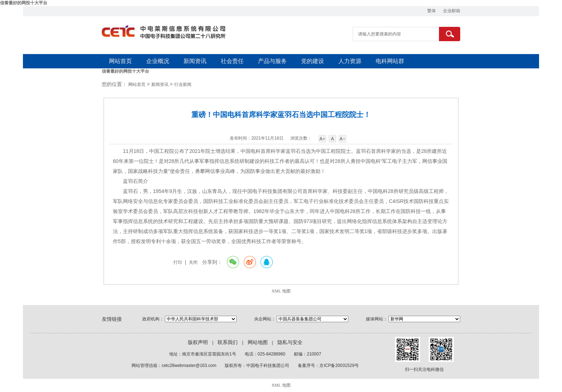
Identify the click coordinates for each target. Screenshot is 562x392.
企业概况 (158, 61)
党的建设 (313, 61)
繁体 (432, 11)
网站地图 (258, 342)
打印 (178, 262)
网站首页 (120, 61)
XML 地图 (281, 291)
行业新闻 (183, 84)
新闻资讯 (195, 61)
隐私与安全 (290, 342)
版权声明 (198, 342)
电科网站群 (390, 61)
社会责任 (232, 61)
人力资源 (350, 61)
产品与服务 (272, 61)
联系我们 (228, 342)
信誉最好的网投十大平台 (24, 3)
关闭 (193, 262)
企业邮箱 (452, 11)
